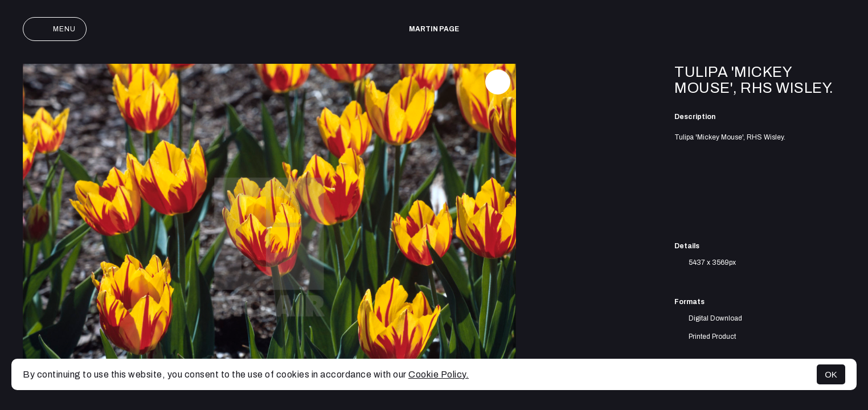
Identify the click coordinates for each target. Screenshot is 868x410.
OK (831, 374)
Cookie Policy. (439, 374)
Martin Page (434, 29)
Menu (55, 29)
